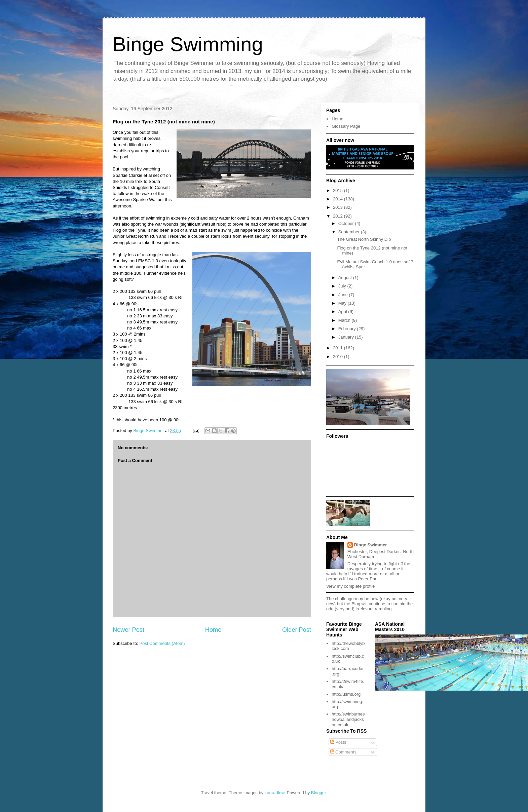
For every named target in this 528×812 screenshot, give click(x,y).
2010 (338, 357)
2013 (338, 207)
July (343, 286)
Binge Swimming (188, 44)
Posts (338, 742)
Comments (343, 752)
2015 (338, 190)
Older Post (297, 630)
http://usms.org (346, 694)
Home (213, 630)
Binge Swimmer (371, 545)
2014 (338, 199)
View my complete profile (350, 586)
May (343, 303)
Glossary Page (346, 126)
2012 (338, 216)
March (345, 320)
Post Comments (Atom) (162, 643)
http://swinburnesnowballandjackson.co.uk (348, 719)
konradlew (275, 793)
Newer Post (128, 630)
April (343, 312)
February (348, 329)
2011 (338, 348)
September (350, 232)
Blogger (318, 793)
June (344, 295)
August (346, 278)
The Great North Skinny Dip (364, 239)
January (347, 337)
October (347, 223)
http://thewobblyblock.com (348, 646)
